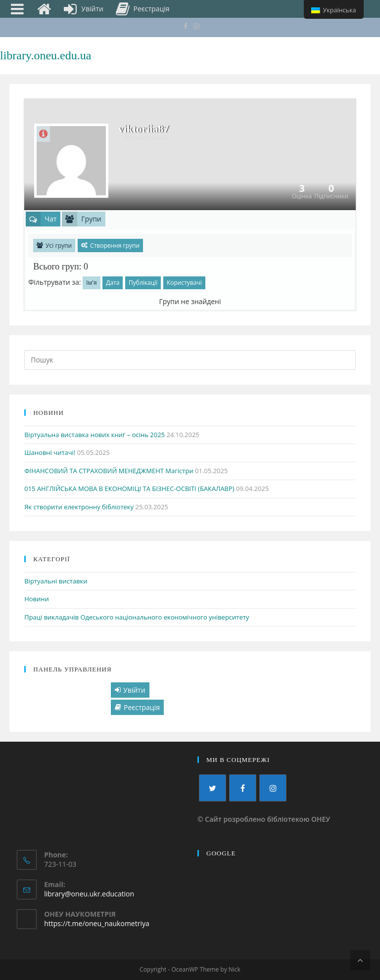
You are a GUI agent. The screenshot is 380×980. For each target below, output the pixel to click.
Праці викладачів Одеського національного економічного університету (137, 617)
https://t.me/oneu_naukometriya (97, 923)
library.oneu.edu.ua (46, 55)
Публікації (143, 283)
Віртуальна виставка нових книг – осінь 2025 (95, 435)
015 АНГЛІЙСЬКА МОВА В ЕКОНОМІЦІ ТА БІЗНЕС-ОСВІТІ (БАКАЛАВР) (129, 489)
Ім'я (91, 283)
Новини (37, 599)
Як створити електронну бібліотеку (79, 507)
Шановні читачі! (50, 452)
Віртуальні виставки (56, 581)
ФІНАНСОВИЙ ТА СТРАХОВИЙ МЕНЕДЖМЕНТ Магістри (109, 471)
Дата (113, 283)
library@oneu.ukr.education (89, 894)
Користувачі (184, 283)
